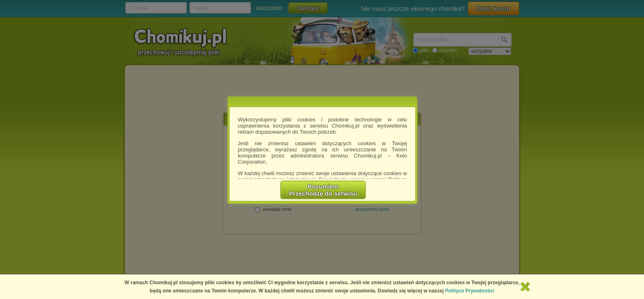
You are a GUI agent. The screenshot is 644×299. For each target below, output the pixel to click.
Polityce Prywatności (470, 291)
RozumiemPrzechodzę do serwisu (323, 190)
